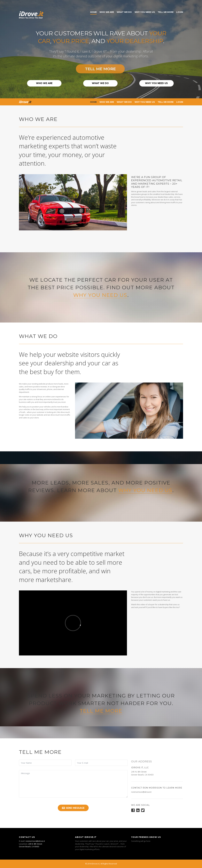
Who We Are (107, 12)
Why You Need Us (145, 12)
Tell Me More (166, 12)
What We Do (124, 12)
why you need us (100, 295)
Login (180, 12)
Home (93, 12)
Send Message (73, 808)
